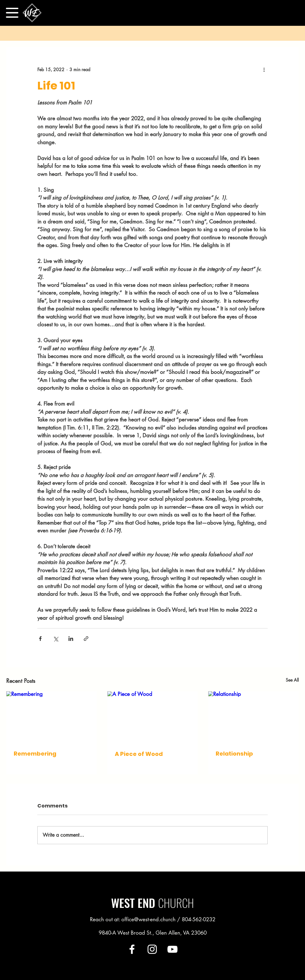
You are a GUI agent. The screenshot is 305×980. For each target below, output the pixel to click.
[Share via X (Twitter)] (56, 639)
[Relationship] (253, 717)
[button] (12, 13)
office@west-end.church (148, 919)
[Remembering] (52, 717)
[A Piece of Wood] (153, 717)
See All (292, 680)
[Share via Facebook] (40, 639)
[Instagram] (152, 949)
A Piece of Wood (139, 754)
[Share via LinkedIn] (71, 639)
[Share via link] (86, 639)
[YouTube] (172, 949)
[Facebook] (132, 949)
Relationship (234, 754)
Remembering (35, 754)
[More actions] (264, 69)
